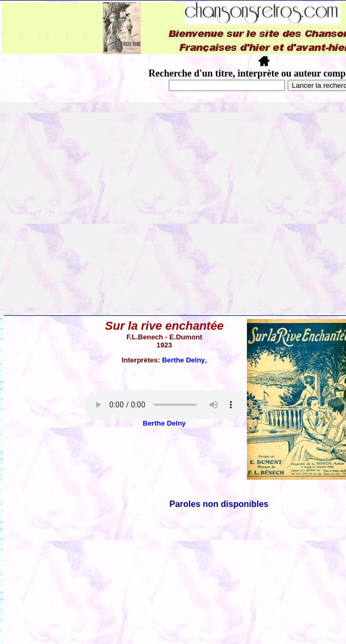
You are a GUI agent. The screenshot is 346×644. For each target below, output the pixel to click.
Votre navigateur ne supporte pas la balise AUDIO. (164, 405)
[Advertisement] (100, 208)
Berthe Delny (183, 360)
